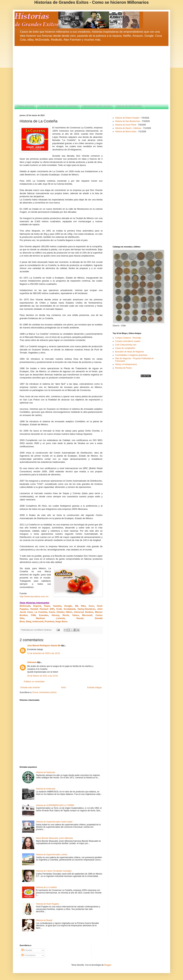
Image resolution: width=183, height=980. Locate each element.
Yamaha (57, 606)
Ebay (28, 621)
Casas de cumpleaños (125, 348)
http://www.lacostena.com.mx (34, 596)
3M (76, 606)
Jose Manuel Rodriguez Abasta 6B (44, 646)
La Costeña (41, 612)
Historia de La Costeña (46, 887)
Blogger (108, 965)
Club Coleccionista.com (126, 345)
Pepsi (47, 606)
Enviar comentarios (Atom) (44, 692)
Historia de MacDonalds (129, 106)
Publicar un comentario (34, 682)
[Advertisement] (91, 75)
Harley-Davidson (86, 609)
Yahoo (75, 615)
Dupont (37, 606)
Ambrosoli (38, 621)
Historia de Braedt (44, 920)
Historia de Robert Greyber (127, 118)
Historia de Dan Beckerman (128, 121)
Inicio (64, 687)
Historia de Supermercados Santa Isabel (54, 822)
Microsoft (87, 615)
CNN (33, 615)
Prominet (49, 621)
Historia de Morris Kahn (126, 132)
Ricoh (66, 615)
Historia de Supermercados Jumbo (52, 855)
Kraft (59, 609)
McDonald (25, 606)
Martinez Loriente (50, 618)
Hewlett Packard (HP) (42, 609)
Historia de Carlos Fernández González (54, 871)
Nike (83, 606)
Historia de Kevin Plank (126, 125)
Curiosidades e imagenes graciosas (131, 355)
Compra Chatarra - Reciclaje (128, 338)
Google (68, 606)
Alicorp (55, 615)
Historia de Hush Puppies (47, 904)
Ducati (80, 618)
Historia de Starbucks (46, 772)
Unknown (32, 662)
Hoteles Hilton (64, 612)
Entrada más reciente (30, 687)
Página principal (25, 106)
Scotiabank (70, 609)
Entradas (27, 950)
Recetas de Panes (123, 368)
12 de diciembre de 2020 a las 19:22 (44, 653)
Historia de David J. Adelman (128, 128)
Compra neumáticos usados (128, 341)
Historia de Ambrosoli (46, 789)
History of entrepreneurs (126, 364)
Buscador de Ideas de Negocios (130, 352)
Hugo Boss (61, 621)
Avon (91, 606)
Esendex (44, 615)
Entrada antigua (94, 687)
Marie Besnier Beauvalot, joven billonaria (54, 838)
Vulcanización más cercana (97, 106)
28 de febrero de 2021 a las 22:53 (42, 676)
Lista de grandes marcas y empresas (58, 106)
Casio (52, 612)
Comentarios (28, 955)
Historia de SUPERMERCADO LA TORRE (55, 805)
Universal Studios (84, 612)
